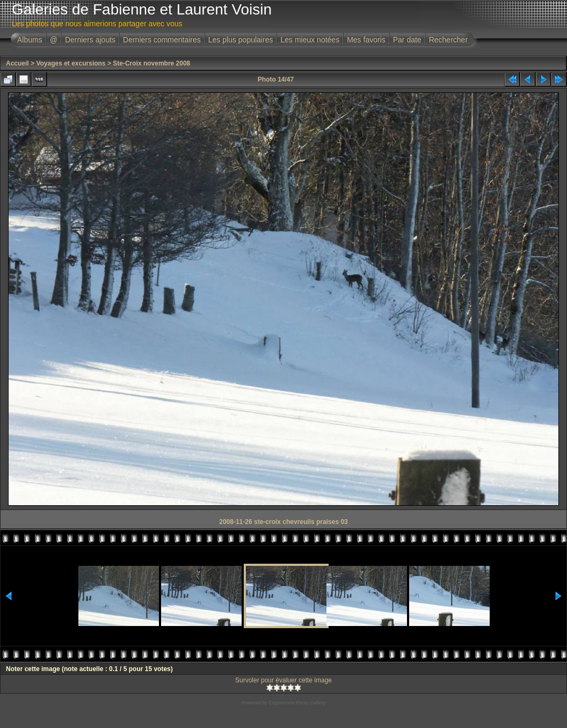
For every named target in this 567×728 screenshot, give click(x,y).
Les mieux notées (310, 40)
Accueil (17, 63)
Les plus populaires (241, 40)
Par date (407, 40)
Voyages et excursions (71, 63)
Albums (30, 40)
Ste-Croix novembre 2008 (151, 63)
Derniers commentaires (162, 40)
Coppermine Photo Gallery (297, 703)
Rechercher (448, 40)
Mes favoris (366, 40)
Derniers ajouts (90, 40)
